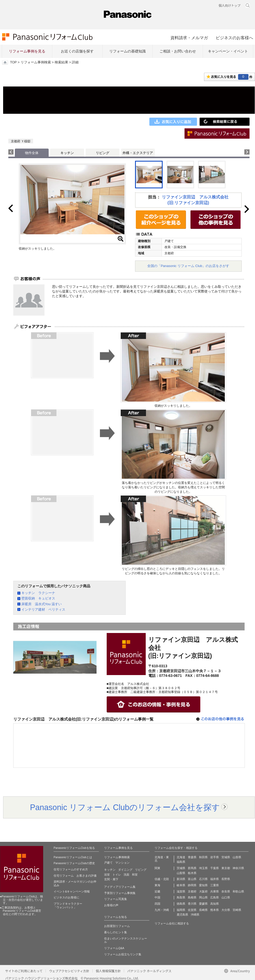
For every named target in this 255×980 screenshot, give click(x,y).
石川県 (203, 879)
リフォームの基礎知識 (127, 51)
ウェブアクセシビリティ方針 (69, 971)
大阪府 (203, 891)
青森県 (192, 857)
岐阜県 (181, 885)
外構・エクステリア (138, 153)
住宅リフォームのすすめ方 (71, 869)
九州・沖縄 (162, 910)
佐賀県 (192, 910)
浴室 (107, 875)
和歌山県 (238, 891)
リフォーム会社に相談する (172, 923)
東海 (157, 885)
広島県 (215, 897)
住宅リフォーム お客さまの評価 (75, 876)
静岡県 (192, 885)
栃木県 (192, 873)
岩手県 (215, 857)
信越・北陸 (162, 879)
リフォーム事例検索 (36, 62)
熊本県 (215, 910)
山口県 (226, 897)
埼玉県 (203, 868)
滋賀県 (181, 891)
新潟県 (181, 879)
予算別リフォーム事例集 (120, 893)
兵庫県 (215, 891)
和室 (135, 875)
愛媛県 (203, 904)
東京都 (226, 868)
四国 (157, 904)
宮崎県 (237, 910)
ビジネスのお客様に (66, 897)
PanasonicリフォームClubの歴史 (74, 863)
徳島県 (181, 904)
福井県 (215, 879)
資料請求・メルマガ (189, 38)
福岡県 (181, 910)
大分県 (226, 910)
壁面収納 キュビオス (38, 598)
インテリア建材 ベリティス (43, 609)
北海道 (181, 857)
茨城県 (181, 868)
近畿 (157, 891)
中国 (157, 897)
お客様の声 (111, 905)
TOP (13, 62)
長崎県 (203, 910)
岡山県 (203, 897)
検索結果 (61, 62)
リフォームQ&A (114, 948)
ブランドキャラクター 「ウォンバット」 (68, 905)
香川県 (192, 904)
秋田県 (203, 857)
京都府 (192, 891)
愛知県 (203, 885)
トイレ (117, 875)
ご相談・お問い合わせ (178, 51)
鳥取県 (181, 897)
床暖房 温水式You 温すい (42, 604)
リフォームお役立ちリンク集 (123, 954)
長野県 (226, 879)
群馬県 (192, 868)
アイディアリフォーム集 (120, 887)
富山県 (192, 879)
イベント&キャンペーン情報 (72, 891)
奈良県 (226, 891)
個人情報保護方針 (108, 971)
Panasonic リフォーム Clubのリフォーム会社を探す (125, 807)
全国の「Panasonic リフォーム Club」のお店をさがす (188, 266)
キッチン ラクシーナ (38, 593)
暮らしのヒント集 (116, 932)
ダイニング (125, 870)
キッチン (67, 153)
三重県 (215, 885)
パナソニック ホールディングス (149, 971)
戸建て (108, 863)
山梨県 (181, 873)
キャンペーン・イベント (228, 51)
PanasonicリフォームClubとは (73, 857)
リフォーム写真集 (116, 899)
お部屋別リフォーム (117, 926)
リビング (103, 153)
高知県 (215, 904)
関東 (157, 868)
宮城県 (226, 857)
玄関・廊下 (111, 879)
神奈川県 (238, 868)
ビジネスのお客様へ (234, 38)
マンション (122, 863)
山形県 (237, 857)
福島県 (181, 862)
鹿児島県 (182, 915)
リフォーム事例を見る (27, 51)
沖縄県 (195, 915)
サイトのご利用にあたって (24, 971)
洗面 (126, 875)
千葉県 (215, 868)
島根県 (192, 897)
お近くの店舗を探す (77, 51)
